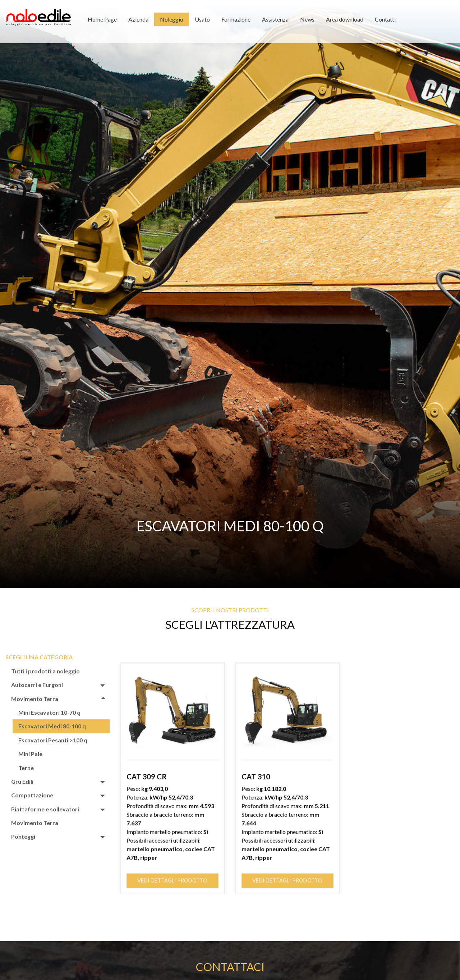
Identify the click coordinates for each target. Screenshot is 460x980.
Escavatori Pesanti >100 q (53, 740)
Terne (26, 768)
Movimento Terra (35, 699)
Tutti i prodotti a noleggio (45, 671)
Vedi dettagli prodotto (172, 841)
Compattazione (32, 795)
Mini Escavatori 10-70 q (49, 712)
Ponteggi (23, 836)
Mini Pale (30, 754)
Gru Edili (22, 781)
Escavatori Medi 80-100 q (52, 726)
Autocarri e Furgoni (37, 685)
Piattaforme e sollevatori (45, 809)
